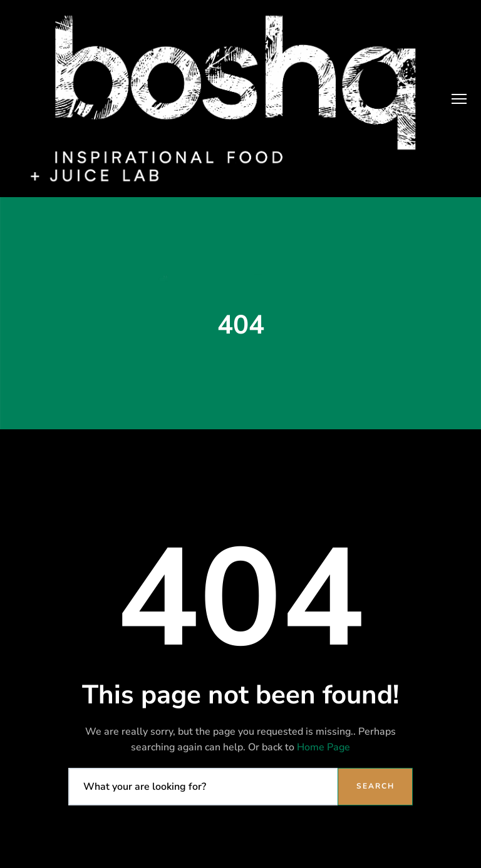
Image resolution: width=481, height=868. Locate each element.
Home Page (323, 747)
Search (375, 786)
